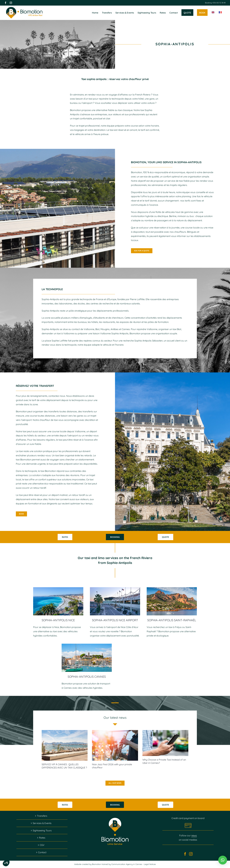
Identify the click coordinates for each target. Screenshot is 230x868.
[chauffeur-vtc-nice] (58, 588)
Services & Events (42, 823)
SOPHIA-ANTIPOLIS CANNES (87, 677)
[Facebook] (185, 854)
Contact (42, 852)
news (194, 835)
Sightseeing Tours (42, 830)
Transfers (42, 816)
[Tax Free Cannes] (87, 645)
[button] (223, 860)
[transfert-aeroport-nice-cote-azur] (115, 588)
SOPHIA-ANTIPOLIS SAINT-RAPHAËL (172, 620)
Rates (42, 838)
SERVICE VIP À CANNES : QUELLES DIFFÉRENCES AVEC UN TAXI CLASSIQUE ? (64, 766)
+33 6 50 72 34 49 (219, 3)
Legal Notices (150, 864)
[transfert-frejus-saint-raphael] (172, 588)
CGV (42, 845)
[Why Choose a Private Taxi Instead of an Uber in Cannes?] (165, 743)
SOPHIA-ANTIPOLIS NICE (58, 620)
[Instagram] (191, 854)
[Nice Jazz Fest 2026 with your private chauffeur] (115, 745)
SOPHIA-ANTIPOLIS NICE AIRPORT (115, 620)
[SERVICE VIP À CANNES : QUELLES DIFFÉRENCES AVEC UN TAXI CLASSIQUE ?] (65, 745)
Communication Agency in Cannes (127, 864)
